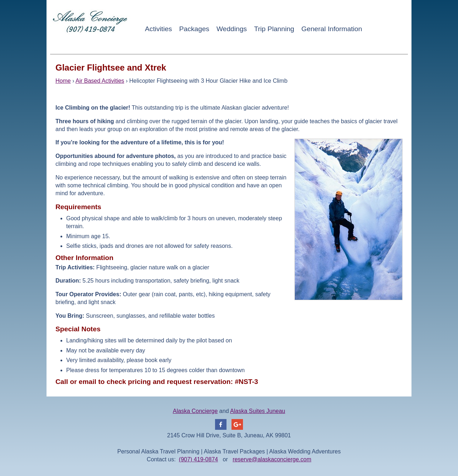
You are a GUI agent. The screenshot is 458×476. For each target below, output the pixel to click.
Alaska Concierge (195, 411)
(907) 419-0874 (198, 459)
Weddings (232, 29)
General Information (332, 29)
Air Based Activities (100, 81)
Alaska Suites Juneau (258, 411)
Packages (194, 29)
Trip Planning (274, 29)
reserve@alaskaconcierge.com (272, 459)
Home (63, 81)
